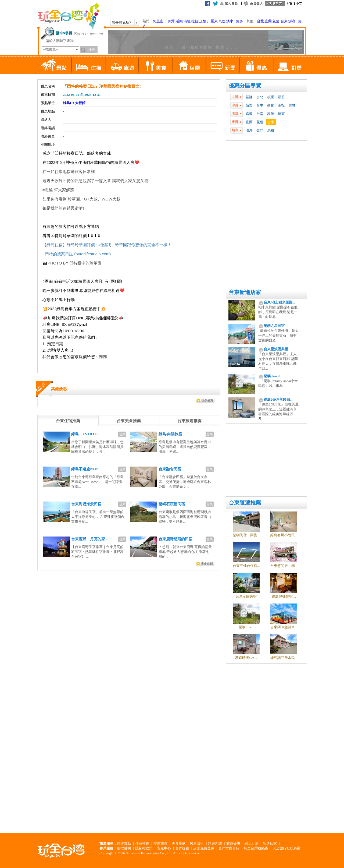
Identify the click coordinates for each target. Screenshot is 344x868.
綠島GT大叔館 (74, 103)
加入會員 (231, 3)
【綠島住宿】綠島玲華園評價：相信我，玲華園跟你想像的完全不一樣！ (107, 245)
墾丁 (206, 21)
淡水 (230, 21)
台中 (260, 105)
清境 (187, 21)
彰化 (271, 105)
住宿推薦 (142, 843)
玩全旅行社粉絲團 (286, 848)
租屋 (189, 65)
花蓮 (276, 21)
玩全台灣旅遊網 (69, 16)
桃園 (271, 97)
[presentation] (68, 421)
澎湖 (292, 21)
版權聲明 (124, 848)
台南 (260, 114)
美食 (155, 65)
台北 (260, 21)
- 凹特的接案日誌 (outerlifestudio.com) (77, 254)
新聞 (222, 65)
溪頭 (179, 21)
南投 (281, 105)
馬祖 (271, 130)
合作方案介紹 (229, 848)
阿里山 (158, 21)
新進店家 (270, 843)
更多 (239, 21)
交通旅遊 (160, 843)
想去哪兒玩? (121, 22)
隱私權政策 (144, 848)
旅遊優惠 (233, 843)
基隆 (249, 97)
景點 (54, 65)
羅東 (214, 21)
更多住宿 (207, 563)
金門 (260, 130)
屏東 (281, 114)
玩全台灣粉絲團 (256, 848)
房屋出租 (197, 843)
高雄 (271, 114)
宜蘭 (268, 21)
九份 (222, 21)
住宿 (88, 65)
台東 (284, 21)
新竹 (281, 97)
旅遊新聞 (215, 843)
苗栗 (249, 105)
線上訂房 (252, 843)
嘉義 (249, 114)
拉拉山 (197, 21)
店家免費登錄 (204, 848)
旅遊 (122, 65)
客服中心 (164, 848)
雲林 (292, 105)
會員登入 (256, 3)
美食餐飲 (179, 843)
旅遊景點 (124, 843)
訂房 (290, 65)
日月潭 (169, 21)
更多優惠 (207, 400)
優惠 (256, 65)
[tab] (68, 421)
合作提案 (182, 848)
